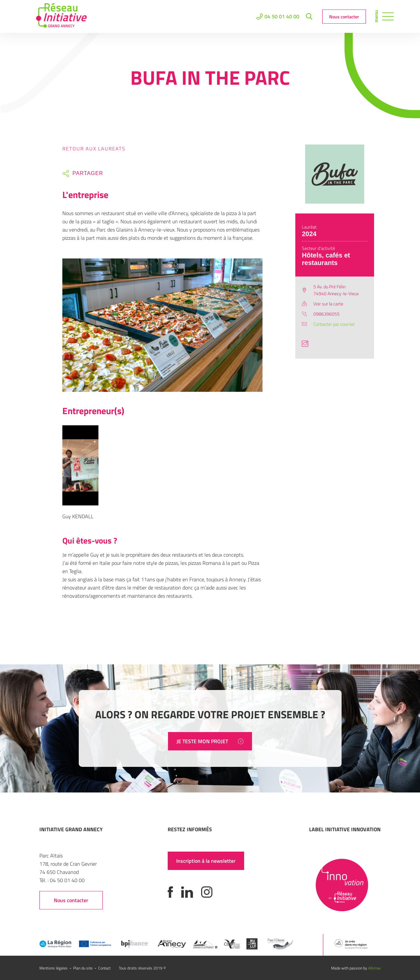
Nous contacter (344, 17)
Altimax (374, 968)
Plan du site (83, 968)
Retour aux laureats (94, 149)
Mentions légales (53, 968)
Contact (104, 968)
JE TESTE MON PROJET (210, 741)
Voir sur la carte (328, 304)
